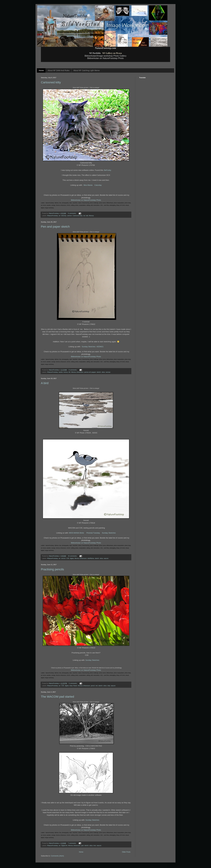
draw (71, 686)
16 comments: (73, 556)
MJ (70, 372)
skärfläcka (91, 558)
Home (41, 70)
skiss (103, 372)
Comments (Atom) (57, 856)
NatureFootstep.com (105, 48)
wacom (106, 558)
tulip (109, 686)
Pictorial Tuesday (93, 533)
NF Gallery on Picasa (112, 53)
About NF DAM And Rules (59, 70)
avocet (63, 558)
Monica (91, 216)
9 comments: (72, 213)
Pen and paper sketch (55, 227)
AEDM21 (100, 347)
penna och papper (90, 372)
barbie (61, 372)
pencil (93, 686)
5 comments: (73, 683)
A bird (45, 383)
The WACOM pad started (57, 697)
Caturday (98, 185)
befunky (64, 216)
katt (87, 216)
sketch (99, 372)
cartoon (69, 216)
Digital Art (64, 846)
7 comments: (72, 843)
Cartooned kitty (51, 82)
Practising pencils (52, 569)
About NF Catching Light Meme (86, 70)
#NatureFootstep (52, 216)
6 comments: (73, 370)
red (96, 686)
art (60, 216)
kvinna (66, 372)
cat (84, 216)
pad (82, 846)
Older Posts (126, 852)
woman (108, 372)
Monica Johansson (77, 372)
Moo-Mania (88, 185)
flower (75, 686)
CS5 (68, 558)
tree (95, 846)
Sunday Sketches (89, 347)
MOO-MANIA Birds (77, 533)
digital (72, 558)
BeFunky (108, 170)
